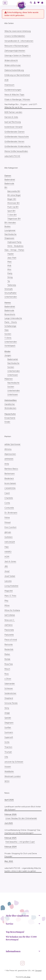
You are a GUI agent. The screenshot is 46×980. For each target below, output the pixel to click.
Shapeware (9, 238)
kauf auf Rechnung (13, 122)
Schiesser (9, 688)
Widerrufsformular (13, 65)
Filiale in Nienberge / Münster (17, 99)
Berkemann (10, 474)
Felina (7, 517)
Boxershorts (10, 314)
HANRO (8, 552)
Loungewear (10, 230)
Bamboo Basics (11, 469)
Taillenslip (12, 285)
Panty (10, 273)
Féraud (7, 522)
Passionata (9, 630)
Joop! (7, 571)
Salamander (10, 684)
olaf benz (9, 625)
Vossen (8, 767)
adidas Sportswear (12, 444)
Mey (6, 600)
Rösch (7, 669)
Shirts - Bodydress (15, 246)
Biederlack (9, 478)
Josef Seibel (10, 576)
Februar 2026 (11, 814)
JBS (6, 566)
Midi (9, 265)
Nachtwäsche (10, 234)
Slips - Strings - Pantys (14, 250)
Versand (38, 970)
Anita (7, 464)
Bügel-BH (12, 199)
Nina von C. (10, 620)
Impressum (9, 85)
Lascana (8, 581)
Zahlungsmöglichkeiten (15, 51)
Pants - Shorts (11, 322)
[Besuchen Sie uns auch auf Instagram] (22, 963)
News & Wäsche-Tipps (14, 95)
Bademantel (13, 359)
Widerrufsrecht (11, 60)
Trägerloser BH (14, 219)
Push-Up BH (13, 207)
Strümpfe (9, 289)
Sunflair (8, 727)
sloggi (7, 713)
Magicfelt (9, 591)
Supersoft (9, 737)
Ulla (6, 757)
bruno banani (10, 483)
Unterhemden (11, 297)
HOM (7, 557)
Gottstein (9, 537)
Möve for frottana (12, 610)
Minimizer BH (13, 203)
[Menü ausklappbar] (5, 3)
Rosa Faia (9, 664)
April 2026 (9, 800)
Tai (9, 281)
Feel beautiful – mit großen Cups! (20, 842)
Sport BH (11, 211)
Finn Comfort (10, 527)
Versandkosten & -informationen (19, 41)
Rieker (7, 654)
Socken (8, 334)
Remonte (9, 644)
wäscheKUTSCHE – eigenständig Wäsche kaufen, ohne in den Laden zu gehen (23, 870)
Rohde (7, 659)
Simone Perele (11, 703)
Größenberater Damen (14, 132)
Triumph (8, 752)
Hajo (7, 547)
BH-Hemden (10, 223)
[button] (31, 3)
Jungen (8, 355)
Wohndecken (10, 408)
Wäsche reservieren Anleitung (18, 31)
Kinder (7, 422)
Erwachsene (10, 418)
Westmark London (13, 776)
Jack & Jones (10, 561)
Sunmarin (9, 732)
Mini (9, 269)
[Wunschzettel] (38, 3)
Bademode (9, 183)
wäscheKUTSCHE (12, 156)
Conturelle (9, 508)
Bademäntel (10, 180)
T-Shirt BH (12, 215)
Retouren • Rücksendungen (16, 46)
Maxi (9, 262)
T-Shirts (8, 338)
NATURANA (10, 615)
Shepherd (9, 698)
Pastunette (9, 635)
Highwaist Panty (14, 242)
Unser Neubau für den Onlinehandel (21, 818)
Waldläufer (9, 771)
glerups (8, 532)
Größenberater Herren (14, 141)
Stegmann (9, 723)
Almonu (8, 449)
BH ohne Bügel (14, 195)
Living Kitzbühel (11, 586)
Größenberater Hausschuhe (17, 137)
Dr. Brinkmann (11, 513)
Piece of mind (11, 640)
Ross (7, 674)
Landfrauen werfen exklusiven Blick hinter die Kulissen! (23, 808)
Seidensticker (10, 693)
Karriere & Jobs (11, 117)
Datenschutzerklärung (14, 70)
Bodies (7, 226)
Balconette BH (14, 191)
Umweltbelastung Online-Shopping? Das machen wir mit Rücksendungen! (22, 831)
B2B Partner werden (13, 112)
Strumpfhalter (11, 293)
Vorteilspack (10, 346)
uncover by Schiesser (14, 762)
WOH (7, 781)
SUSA (7, 742)
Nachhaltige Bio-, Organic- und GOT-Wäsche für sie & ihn (21, 106)
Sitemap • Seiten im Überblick (18, 55)
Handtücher (10, 404)
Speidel (8, 718)
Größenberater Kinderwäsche (17, 146)
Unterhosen (13, 375)
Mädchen (9, 379)
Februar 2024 (11, 847)
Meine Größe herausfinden (16, 151)
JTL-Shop (27, 977)
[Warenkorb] (42, 3)
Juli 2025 (9, 823)
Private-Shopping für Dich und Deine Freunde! (21, 855)
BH (6, 187)
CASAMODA (10, 488)
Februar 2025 (10, 838)
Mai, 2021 (9, 861)
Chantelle (9, 498)
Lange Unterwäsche (13, 318)
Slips (7, 330)
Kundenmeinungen (13, 90)
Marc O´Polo (10, 596)
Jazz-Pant (12, 258)
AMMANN (9, 459)
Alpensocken (10, 454)
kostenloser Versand (13, 127)
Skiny (7, 708)
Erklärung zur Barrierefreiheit (17, 75)
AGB (6, 80)
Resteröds (9, 649)
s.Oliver (8, 679)
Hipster (11, 254)
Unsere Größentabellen (15, 36)
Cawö (7, 493)
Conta (7, 503)
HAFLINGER (10, 542)
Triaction (8, 747)
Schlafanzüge (10, 326)
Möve (7, 605)
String (10, 277)
